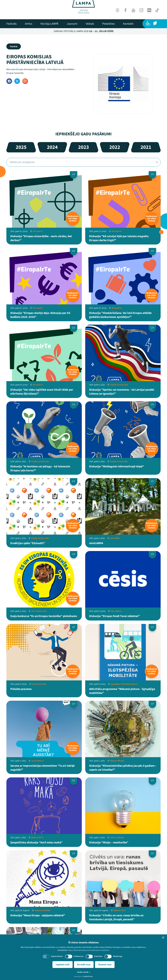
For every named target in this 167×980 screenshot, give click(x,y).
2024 (52, 147)
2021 (146, 147)
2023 (83, 147)
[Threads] (118, 10)
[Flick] (149, 10)
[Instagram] (141, 10)
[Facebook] (125, 10)
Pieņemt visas (105, 965)
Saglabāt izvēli (63, 965)
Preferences (79, 956)
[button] (163, 938)
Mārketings (118, 956)
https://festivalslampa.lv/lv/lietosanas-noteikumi (89, 950)
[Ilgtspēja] (155, 23)
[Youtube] (133, 10)
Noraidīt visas (84, 965)
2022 (115, 147)
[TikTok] (157, 10)
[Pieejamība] (148, 23)
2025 (21, 147)
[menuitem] (11, 24)
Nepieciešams (57, 956)
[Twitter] (17, 81)
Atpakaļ (14, 46)
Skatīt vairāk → (84, 972)
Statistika (98, 956)
